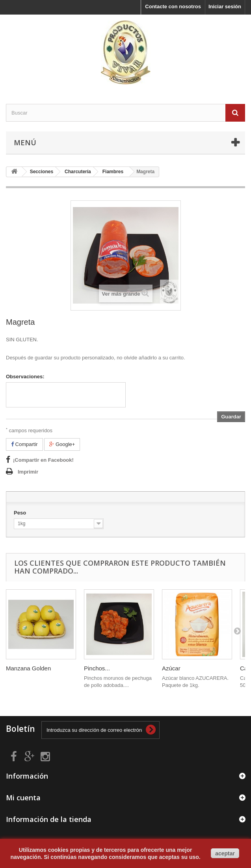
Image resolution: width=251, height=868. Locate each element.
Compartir (24, 444)
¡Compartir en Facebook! (43, 460)
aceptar (225, 853)
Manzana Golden (28, 668)
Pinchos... (97, 668)
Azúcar (171, 668)
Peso (21, 513)
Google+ (62, 444)
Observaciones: (25, 377)
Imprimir (28, 472)
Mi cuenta (23, 798)
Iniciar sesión (225, 6)
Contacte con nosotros (173, 6)
